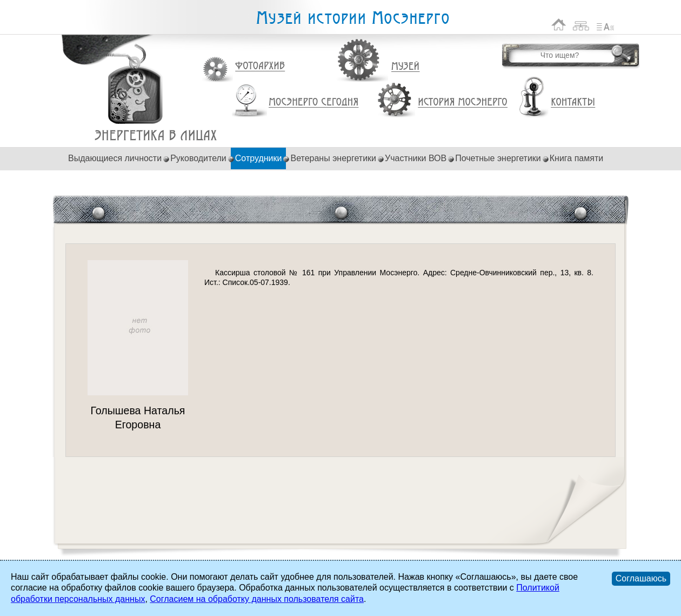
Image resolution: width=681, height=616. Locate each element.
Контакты (573, 102)
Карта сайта (581, 25)
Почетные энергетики (498, 158)
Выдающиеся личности (115, 158)
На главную (559, 25)
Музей (406, 67)
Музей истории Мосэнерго (352, 18)
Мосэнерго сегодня (313, 102)
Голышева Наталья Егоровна (156, 135)
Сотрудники (259, 158)
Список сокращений (605, 25)
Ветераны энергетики (333, 158)
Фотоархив (260, 66)
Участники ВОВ (416, 158)
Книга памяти (576, 158)
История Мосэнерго (463, 102)
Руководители (198, 158)
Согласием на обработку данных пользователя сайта (257, 599)
